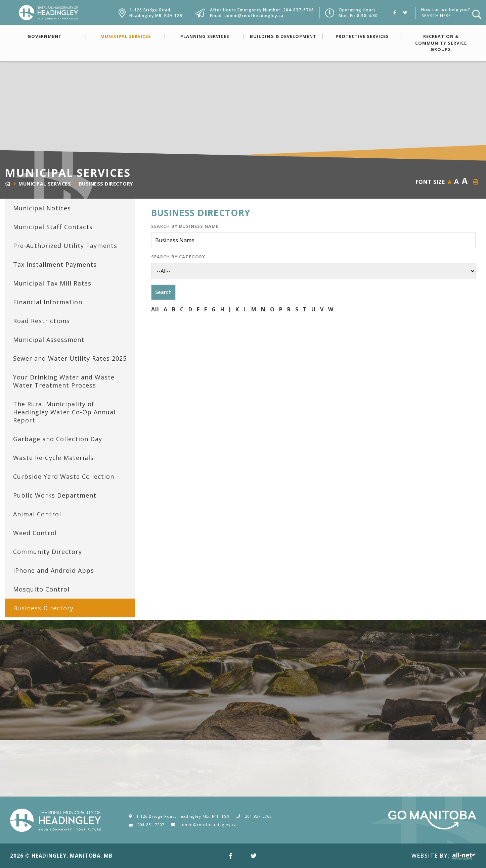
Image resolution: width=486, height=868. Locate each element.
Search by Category (178, 257)
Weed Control (35, 533)
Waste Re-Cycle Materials (53, 458)
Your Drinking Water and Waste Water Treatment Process (64, 381)
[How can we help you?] (444, 16)
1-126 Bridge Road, (156, 13)
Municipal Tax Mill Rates (52, 283)
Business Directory (106, 184)
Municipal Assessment (49, 340)
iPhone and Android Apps (54, 570)
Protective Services (362, 36)
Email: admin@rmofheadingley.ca (247, 16)
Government (45, 36)
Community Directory (48, 552)
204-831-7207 (151, 825)
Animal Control (37, 514)
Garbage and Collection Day (58, 439)
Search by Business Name (185, 226)
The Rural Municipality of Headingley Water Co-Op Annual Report (64, 412)
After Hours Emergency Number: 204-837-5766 (262, 10)
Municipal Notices (42, 208)
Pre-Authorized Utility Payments (65, 246)
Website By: (444, 856)
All (155, 309)
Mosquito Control (41, 589)
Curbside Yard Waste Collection (64, 476)
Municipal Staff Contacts (53, 227)
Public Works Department (55, 495)
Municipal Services (126, 36)
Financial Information (48, 302)
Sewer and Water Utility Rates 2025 (70, 358)
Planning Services (205, 36)
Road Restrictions (41, 321)
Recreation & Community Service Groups (441, 43)
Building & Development (283, 36)
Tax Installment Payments (55, 264)
